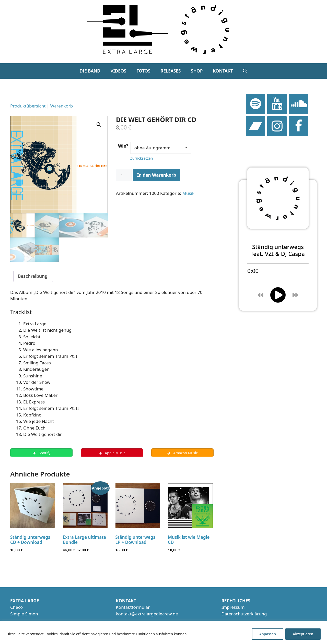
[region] (163, 632)
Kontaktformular (133, 608)
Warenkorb (62, 106)
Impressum (233, 608)
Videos (119, 71)
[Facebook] (298, 126)
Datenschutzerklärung (244, 615)
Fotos (143, 71)
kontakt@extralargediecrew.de (147, 615)
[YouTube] (277, 104)
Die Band (90, 71)
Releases (171, 71)
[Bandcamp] (255, 126)
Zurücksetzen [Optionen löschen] (142, 158)
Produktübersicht (28, 106)
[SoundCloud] (298, 104)
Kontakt (223, 71)
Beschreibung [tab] (33, 276)
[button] (245, 71)
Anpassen (268, 634)
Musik (189, 193)
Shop (197, 71)
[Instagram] (277, 126)
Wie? (123, 146)
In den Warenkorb (157, 175)
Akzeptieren (303, 634)
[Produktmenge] (124, 175)
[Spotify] (255, 104)
